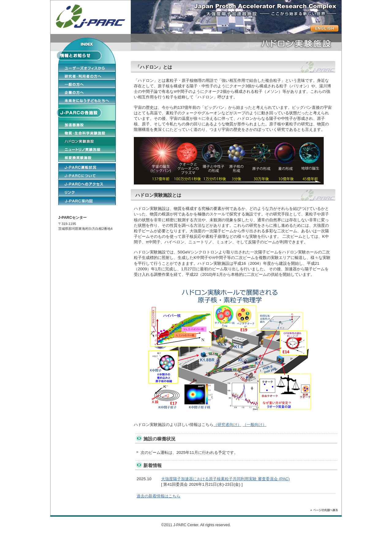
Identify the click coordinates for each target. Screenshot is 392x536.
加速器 (87, 125)
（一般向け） (254, 425)
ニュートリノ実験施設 (87, 149)
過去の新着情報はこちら (158, 496)
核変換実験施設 (87, 158)
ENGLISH (87, 201)
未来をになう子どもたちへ (87, 101)
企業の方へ (87, 92)
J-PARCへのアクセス (87, 184)
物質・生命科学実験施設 (87, 133)
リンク (87, 192)
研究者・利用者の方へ (87, 76)
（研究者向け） (227, 425)
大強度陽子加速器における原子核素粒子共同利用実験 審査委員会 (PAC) (225, 479)
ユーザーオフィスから (87, 68)
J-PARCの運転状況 (87, 167)
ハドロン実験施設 (87, 141)
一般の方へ (87, 84)
